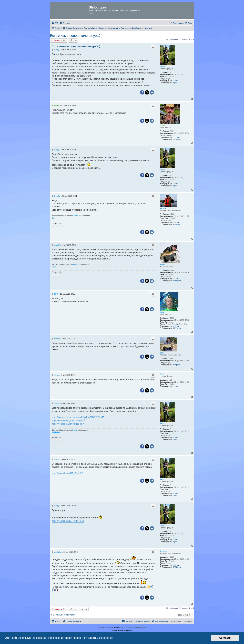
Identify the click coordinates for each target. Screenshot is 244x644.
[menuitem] (55, 23)
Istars (162, 353)
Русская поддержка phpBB (122, 631)
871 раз (176, 279)
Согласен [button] (225, 638)
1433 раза (177, 281)
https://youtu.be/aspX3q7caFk (66, 424)
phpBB (116, 627)
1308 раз (176, 224)
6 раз (175, 83)
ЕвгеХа (163, 208)
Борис (162, 125)
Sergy (162, 67)
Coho (162, 374)
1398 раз (176, 565)
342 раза (176, 365)
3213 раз (176, 139)
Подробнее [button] (106, 638)
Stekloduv (56, 432)
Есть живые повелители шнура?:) (76, 36)
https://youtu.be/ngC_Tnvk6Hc (67, 521)
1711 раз (176, 137)
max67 (162, 265)
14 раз (175, 386)
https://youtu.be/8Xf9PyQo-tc (66, 473)
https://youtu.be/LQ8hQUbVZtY (67, 421)
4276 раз (176, 222)
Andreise (163, 551)
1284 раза (177, 567)
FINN (162, 312)
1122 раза (177, 328)
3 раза (175, 81)
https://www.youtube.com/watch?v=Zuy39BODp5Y (76, 417)
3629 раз (176, 326)
